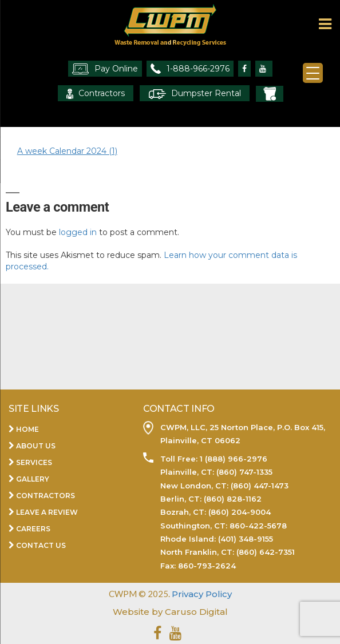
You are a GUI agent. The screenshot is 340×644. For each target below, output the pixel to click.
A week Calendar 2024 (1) (67, 151)
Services (34, 462)
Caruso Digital (195, 612)
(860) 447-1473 (260, 486)
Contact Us (41, 545)
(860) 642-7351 (266, 552)
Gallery (33, 479)
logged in (78, 232)
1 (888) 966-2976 (232, 459)
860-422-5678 (258, 526)
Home (27, 429)
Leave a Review (47, 512)
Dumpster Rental (195, 94)
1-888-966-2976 (190, 69)
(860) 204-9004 (240, 512)
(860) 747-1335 (243, 472)
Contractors (96, 94)
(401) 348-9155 (246, 539)
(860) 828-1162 (233, 499)
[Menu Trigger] (313, 73)
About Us (36, 446)
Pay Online (105, 69)
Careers (33, 529)
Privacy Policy (202, 594)
